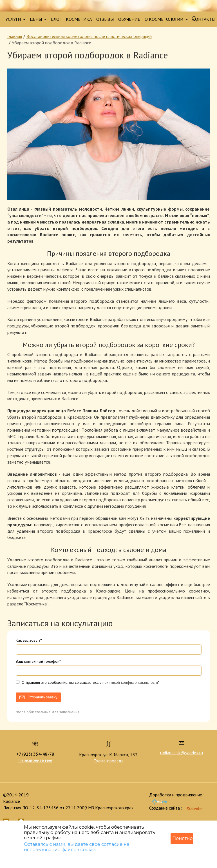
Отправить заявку (42, 697)
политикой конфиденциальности (130, 682)
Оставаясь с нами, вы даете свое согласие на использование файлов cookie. (77, 847)
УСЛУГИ (15, 19)
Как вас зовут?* (29, 640)
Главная (15, 36)
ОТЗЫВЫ (105, 19)
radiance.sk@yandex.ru (182, 753)
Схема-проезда (108, 761)
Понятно (182, 838)
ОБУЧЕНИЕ (129, 19)
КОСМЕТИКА (79, 19)
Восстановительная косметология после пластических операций (89, 36)
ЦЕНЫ (38, 19)
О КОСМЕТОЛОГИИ (166, 19)
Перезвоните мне (35, 760)
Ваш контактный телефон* (38, 661)
